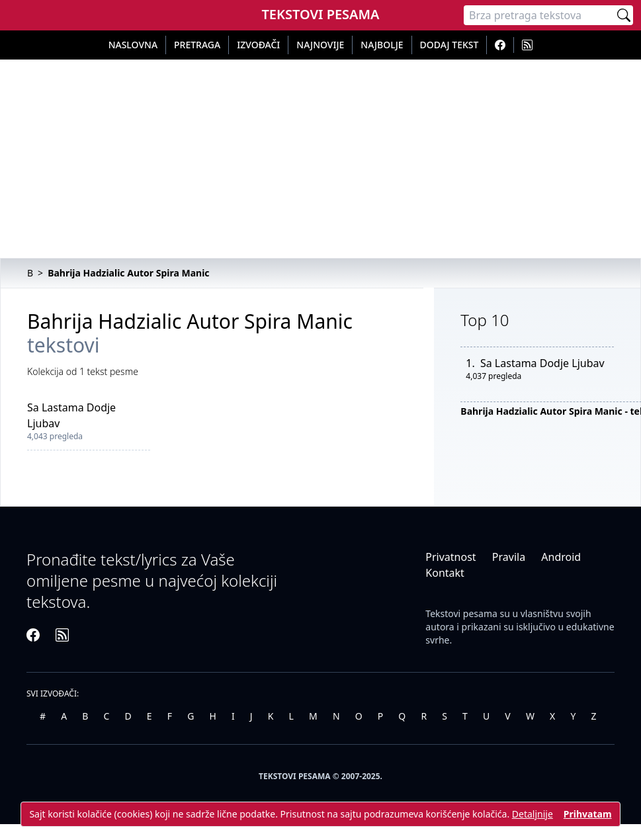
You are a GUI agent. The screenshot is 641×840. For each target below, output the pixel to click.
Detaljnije (533, 814)
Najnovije (320, 45)
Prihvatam (588, 814)
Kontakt (445, 573)
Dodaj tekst (449, 45)
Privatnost (450, 557)
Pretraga (197, 45)
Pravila (509, 557)
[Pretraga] (539, 15)
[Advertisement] (320, 159)
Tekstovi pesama (461, 613)
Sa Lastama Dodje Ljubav (542, 363)
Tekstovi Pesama (320, 14)
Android (561, 557)
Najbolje (382, 45)
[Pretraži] (624, 15)
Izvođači (258, 45)
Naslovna (133, 45)
